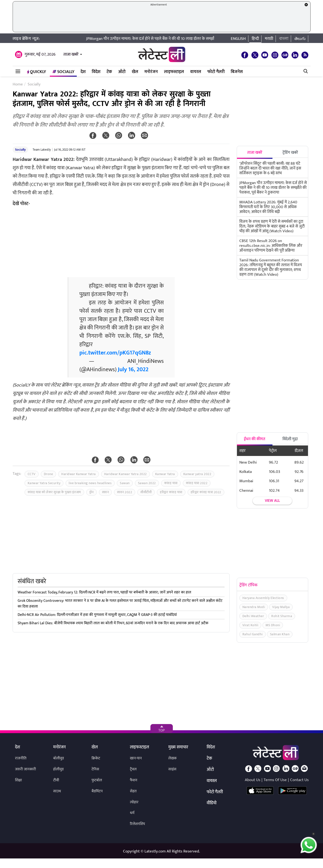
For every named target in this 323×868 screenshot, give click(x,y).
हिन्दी (255, 39)
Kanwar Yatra (165, 474)
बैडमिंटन (97, 791)
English (238, 39)
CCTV (32, 474)
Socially (63, 72)
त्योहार (134, 802)
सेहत (133, 791)
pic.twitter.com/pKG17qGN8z (115, 353)
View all (272, 501)
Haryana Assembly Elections (263, 598)
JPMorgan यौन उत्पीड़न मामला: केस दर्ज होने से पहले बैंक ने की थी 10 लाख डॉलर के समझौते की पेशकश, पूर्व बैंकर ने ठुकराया (186, 39)
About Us (253, 780)
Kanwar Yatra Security (44, 483)
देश (83, 72)
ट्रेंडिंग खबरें (290, 153)
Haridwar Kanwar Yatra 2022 (126, 474)
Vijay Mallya (281, 607)
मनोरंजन (151, 72)
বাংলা (284, 39)
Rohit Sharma (282, 616)
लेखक (172, 758)
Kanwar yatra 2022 (197, 474)
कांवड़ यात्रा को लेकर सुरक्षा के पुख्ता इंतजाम (54, 492)
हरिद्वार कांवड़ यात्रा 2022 (206, 492)
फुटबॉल (97, 780)
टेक (109, 72)
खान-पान (136, 758)
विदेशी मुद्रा (290, 439)
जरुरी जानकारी (26, 769)
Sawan (125, 483)
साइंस (172, 769)
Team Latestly (42, 150)
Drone (49, 474)
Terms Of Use (275, 780)
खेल (135, 72)
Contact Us (299, 780)
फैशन (134, 780)
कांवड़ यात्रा (171, 483)
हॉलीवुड (58, 769)
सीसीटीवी (146, 492)
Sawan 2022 (147, 483)
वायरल (196, 72)
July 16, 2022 (133, 370)
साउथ (57, 791)
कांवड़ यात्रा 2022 (197, 483)
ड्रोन (92, 492)
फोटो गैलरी (216, 72)
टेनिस (95, 769)
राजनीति (21, 758)
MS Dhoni (273, 625)
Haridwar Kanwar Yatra (79, 474)
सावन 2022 (125, 492)
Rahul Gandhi (253, 634)
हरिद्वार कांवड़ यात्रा (171, 492)
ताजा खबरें (71, 54)
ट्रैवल (133, 769)
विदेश (96, 72)
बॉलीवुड (59, 758)
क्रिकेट (96, 758)
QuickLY (36, 72)
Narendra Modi (254, 607)
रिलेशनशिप (137, 824)
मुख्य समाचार (178, 747)
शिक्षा (18, 780)
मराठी (269, 39)
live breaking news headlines (90, 483)
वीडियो (212, 803)
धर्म (132, 813)
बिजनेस (237, 72)
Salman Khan (280, 634)
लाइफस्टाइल (174, 72)
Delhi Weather (253, 616)
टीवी (56, 780)
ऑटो (122, 72)
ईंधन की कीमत (255, 439)
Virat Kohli (250, 625)
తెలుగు (300, 39)
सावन (105, 492)
